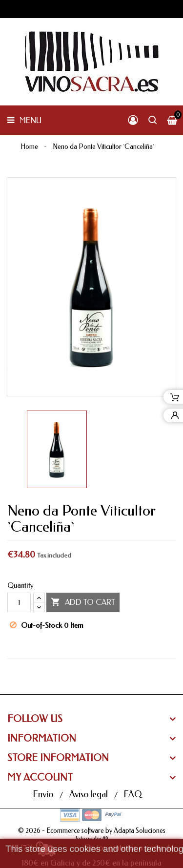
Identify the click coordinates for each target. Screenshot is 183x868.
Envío (44, 794)
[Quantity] (19, 602)
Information (42, 738)
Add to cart (83, 602)
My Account (40, 777)
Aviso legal (90, 794)
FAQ (132, 794)
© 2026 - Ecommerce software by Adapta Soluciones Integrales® (92, 835)
